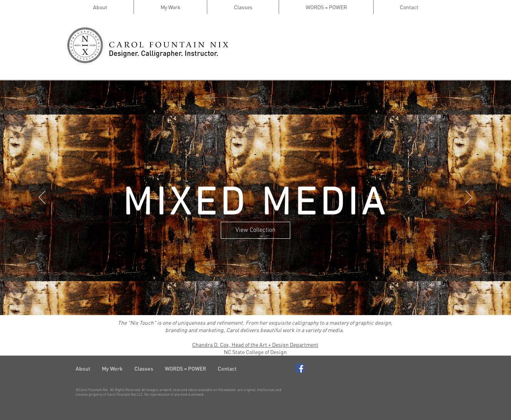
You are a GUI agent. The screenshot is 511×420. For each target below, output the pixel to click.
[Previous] (42, 198)
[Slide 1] (249, 296)
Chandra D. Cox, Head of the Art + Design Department (255, 344)
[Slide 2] (255, 296)
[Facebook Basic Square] (300, 368)
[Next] (469, 198)
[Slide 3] (262, 296)
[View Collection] (255, 230)
